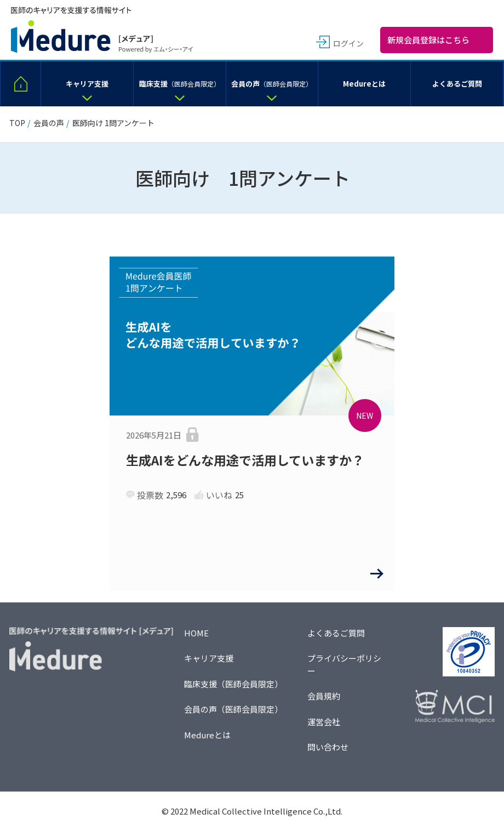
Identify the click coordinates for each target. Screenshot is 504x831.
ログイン (348, 43)
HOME (196, 633)
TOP (17, 123)
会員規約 (324, 696)
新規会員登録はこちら (428, 40)
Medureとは (207, 735)
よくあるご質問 (336, 633)
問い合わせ (328, 747)
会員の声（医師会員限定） (233, 709)
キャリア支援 (209, 658)
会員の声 (49, 123)
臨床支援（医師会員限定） (233, 684)
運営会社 (324, 722)
